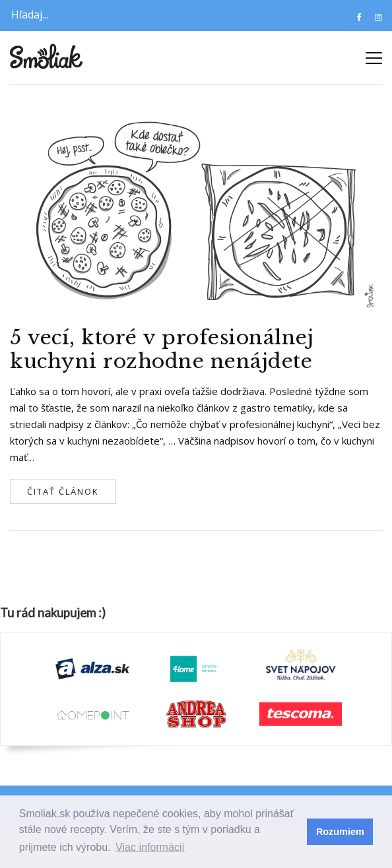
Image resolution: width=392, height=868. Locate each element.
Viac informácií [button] (150, 847)
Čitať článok (63, 491)
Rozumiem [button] (340, 832)
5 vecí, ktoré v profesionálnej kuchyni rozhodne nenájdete (162, 350)
